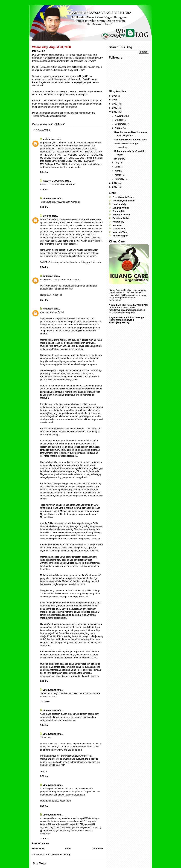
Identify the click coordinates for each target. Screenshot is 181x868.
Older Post (97, 849)
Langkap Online (121, 208)
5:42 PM (44, 207)
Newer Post (38, 849)
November (121, 116)
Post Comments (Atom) (58, 855)
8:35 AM (44, 806)
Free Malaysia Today (123, 197)
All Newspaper (120, 236)
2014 (115, 96)
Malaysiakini (119, 229)
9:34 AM (44, 172)
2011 (115, 100)
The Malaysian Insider (124, 201)
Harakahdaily (119, 204)
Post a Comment (41, 843)
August (119, 128)
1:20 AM (44, 839)
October (119, 120)
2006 (115, 187)
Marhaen (117, 225)
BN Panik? (120, 159)
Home (68, 849)
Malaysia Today (121, 232)
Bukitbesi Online (121, 218)
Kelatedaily (118, 222)
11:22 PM (45, 702)
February (120, 179)
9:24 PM (44, 300)
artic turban (49, 139)
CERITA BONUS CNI (54, 181)
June (118, 167)
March (118, 175)
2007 (115, 183)
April (118, 171)
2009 (115, 108)
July (117, 163)
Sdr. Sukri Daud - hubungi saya (130, 140)
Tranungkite (119, 211)
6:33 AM (44, 776)
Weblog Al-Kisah (121, 215)
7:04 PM (44, 267)
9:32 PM (44, 681)
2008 (115, 112)
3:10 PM (44, 190)
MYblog (47, 216)
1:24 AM (44, 725)
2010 (115, 104)
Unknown (48, 276)
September (121, 124)
